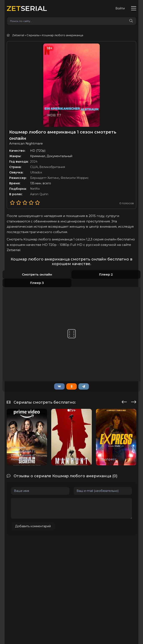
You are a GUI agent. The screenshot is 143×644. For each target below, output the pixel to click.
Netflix (35, 189)
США (34, 167)
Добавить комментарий (33, 526)
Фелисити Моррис (75, 178)
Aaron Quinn (39, 194)
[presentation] (124, 401)
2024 (34, 162)
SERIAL (27, 8)
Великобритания (52, 167)
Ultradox (36, 172)
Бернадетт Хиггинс (45, 178)
